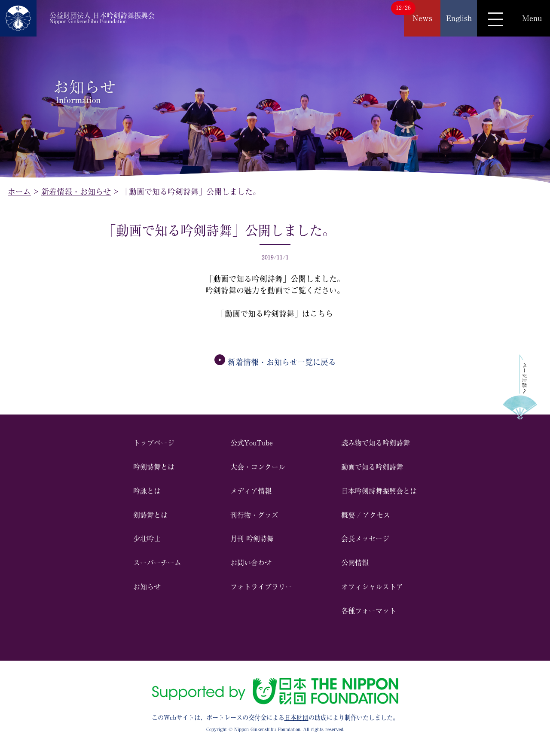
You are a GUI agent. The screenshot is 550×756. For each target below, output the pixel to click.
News (422, 18)
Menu (532, 18)
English (459, 18)
